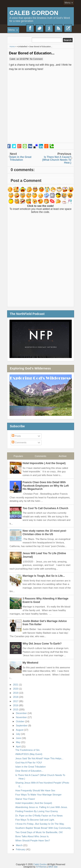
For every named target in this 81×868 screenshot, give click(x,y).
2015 (16, 709)
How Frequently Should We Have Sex (35, 790)
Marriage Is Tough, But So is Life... (44, 576)
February (21, 849)
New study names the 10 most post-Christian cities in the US (45, 533)
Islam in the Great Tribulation (31, 767)
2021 (16, 685)
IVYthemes (41, 867)
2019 (16, 693)
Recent (68, 28)
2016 (16, 705)
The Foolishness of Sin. (28, 750)
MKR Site (53, 867)
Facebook (30, 28)
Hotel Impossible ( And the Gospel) (44, 463)
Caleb (13, 59)
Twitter (40, 28)
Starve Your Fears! (25, 799)
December (22, 713)
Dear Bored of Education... (32, 53)
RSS (59, 28)
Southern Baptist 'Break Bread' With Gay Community (43, 828)
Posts (16, 436)
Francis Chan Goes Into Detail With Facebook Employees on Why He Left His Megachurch (46, 486)
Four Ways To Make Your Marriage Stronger (38, 795)
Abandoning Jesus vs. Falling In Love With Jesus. (41, 807)
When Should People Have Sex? (33, 840)
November (22, 717)
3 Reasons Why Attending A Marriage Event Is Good (46, 600)
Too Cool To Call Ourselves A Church (45, 508)
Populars (18, 456)
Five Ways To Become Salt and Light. (35, 820)
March (20, 845)
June (19, 738)
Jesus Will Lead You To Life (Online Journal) (44, 555)
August (20, 730)
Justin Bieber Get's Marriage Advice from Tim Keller (45, 623)
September (22, 725)
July (18, 734)
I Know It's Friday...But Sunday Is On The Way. (40, 824)
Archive (63, 456)
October (21, 721)
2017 (16, 701)
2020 (16, 689)
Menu (68, 3)
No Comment (36, 59)
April (19, 747)
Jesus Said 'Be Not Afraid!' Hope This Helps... (39, 758)
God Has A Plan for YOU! (29, 763)
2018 (16, 697)
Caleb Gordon (34, 13)
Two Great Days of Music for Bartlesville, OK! (39, 832)
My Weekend (30, 663)
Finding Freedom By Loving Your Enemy (37, 811)
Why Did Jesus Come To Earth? (42, 644)
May (19, 742)
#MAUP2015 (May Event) (29, 754)
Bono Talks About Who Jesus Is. (32, 836)
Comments (19, 442)
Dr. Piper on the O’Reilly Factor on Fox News (39, 816)
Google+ (49, 28)
